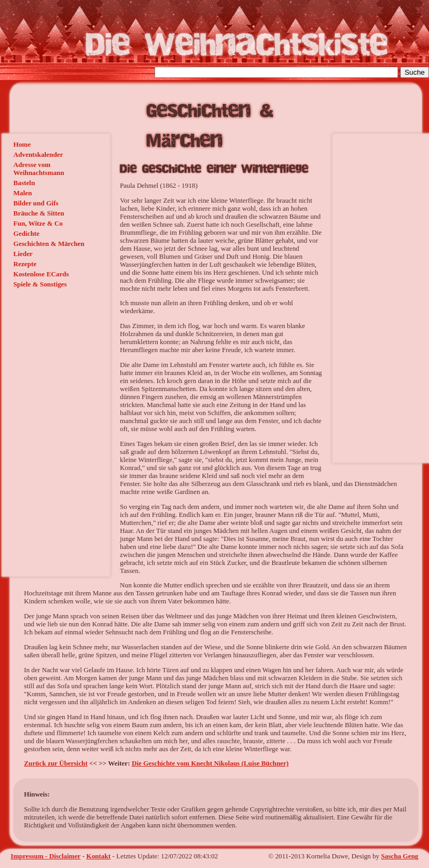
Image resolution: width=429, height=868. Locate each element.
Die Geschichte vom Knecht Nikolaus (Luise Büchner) (210, 763)
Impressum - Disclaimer (46, 856)
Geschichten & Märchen (49, 244)
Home (22, 145)
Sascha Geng (400, 856)
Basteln (24, 183)
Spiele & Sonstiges (40, 284)
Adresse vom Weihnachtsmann (39, 169)
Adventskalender (38, 155)
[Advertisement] (378, 297)
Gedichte (26, 234)
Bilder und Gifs (36, 203)
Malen (23, 193)
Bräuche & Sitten (39, 213)
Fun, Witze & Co (38, 224)
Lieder (23, 254)
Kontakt (99, 856)
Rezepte (25, 264)
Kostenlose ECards (41, 274)
